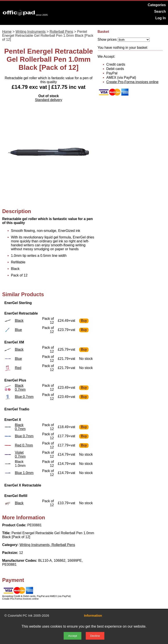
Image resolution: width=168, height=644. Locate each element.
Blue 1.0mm (24, 473)
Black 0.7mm (20, 388)
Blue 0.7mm (24, 397)
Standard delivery (49, 100)
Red (18, 368)
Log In (161, 18)
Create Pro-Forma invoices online (132, 82)
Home (7, 32)
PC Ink (28, 615)
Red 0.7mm (24, 445)
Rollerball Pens (61, 32)
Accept (73, 636)
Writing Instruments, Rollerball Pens (47, 545)
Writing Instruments (31, 32)
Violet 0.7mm (20, 454)
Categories (157, 5)
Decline (95, 636)
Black (19, 321)
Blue (18, 330)
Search (160, 11)
